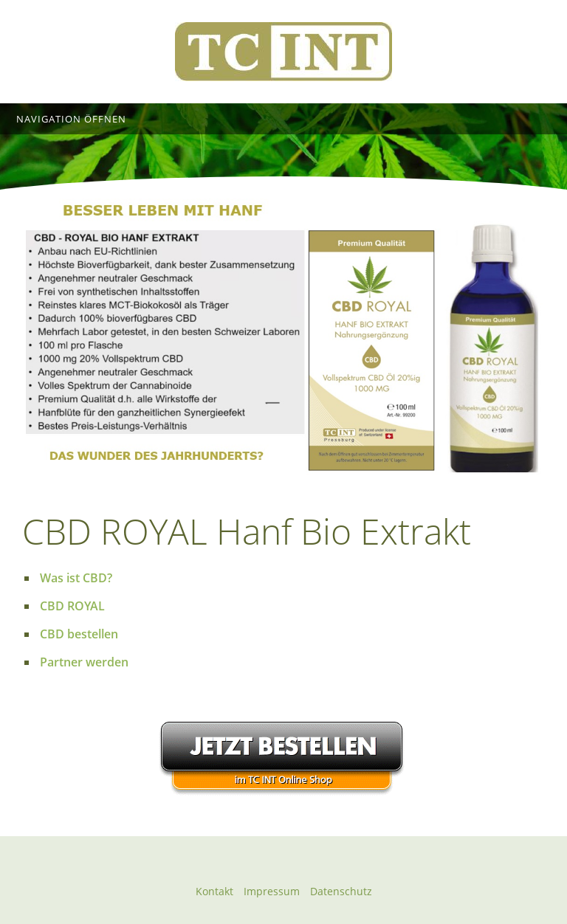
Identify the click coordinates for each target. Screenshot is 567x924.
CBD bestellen (79, 634)
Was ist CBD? (76, 578)
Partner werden (84, 662)
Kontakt (214, 891)
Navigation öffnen (71, 119)
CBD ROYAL (72, 606)
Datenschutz (341, 891)
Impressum (272, 891)
